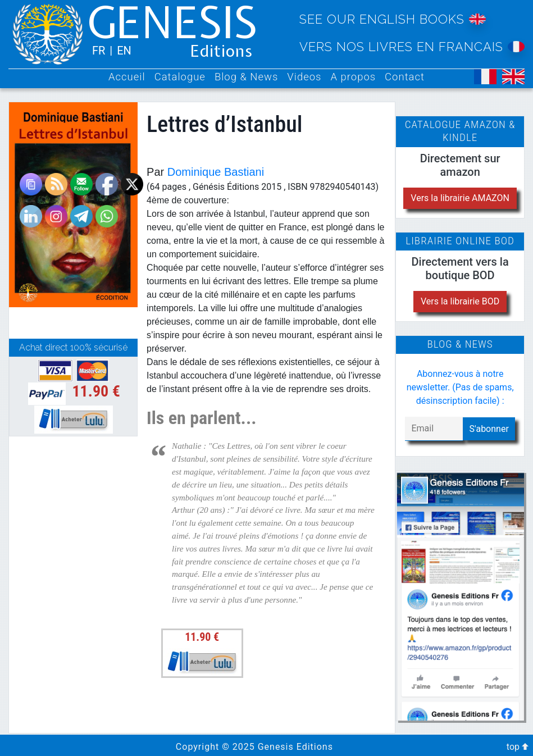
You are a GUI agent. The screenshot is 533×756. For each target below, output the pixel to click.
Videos (304, 77)
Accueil (127, 77)
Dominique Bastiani (216, 172)
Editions (222, 52)
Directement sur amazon (460, 165)
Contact (405, 77)
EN (124, 51)
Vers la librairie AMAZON (460, 198)
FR (99, 51)
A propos (353, 77)
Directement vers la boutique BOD (460, 268)
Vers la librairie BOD (460, 301)
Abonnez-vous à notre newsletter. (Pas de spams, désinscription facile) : (460, 387)
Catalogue (180, 77)
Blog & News (246, 77)
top (518, 747)
